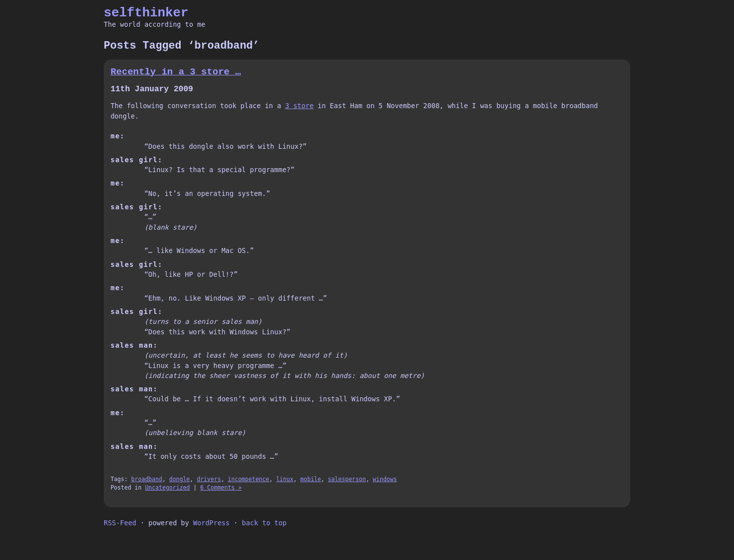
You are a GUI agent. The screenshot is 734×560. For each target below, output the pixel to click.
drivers (209, 479)
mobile (311, 479)
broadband (147, 479)
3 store (300, 106)
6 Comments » (221, 488)
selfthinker (146, 13)
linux (285, 479)
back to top (264, 523)
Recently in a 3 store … (176, 72)
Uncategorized (167, 488)
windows (385, 479)
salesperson (347, 479)
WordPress (211, 523)
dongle (180, 479)
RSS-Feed (120, 523)
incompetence (248, 479)
